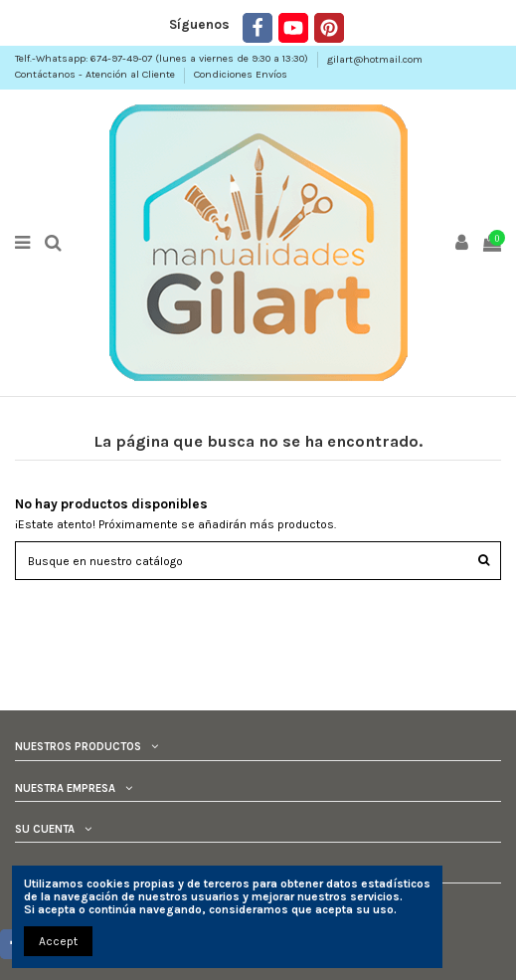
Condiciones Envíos (241, 74)
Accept (58, 941)
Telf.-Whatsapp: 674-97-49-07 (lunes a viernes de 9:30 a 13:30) (163, 59)
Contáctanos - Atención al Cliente (96, 74)
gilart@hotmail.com (375, 59)
